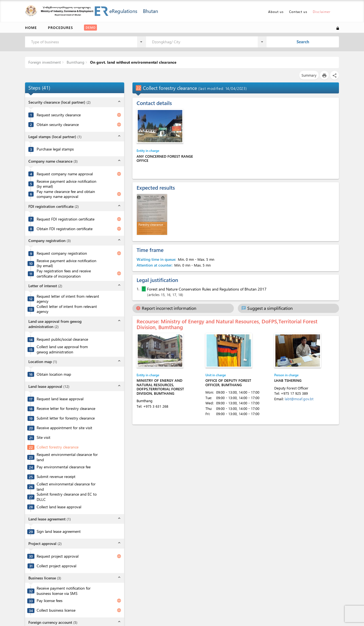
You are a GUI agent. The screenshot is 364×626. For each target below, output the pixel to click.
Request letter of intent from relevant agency (68, 299)
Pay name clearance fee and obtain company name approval (66, 194)
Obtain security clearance (58, 125)
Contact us (298, 12)
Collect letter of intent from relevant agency (67, 309)
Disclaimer (322, 12)
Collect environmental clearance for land (66, 487)
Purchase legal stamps (55, 149)
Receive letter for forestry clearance (66, 409)
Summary (309, 75)
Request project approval (58, 556)
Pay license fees (50, 601)
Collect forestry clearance (58, 447)
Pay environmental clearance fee (64, 467)
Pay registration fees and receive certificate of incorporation (64, 274)
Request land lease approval (60, 399)
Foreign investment (45, 62)
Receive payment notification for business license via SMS (64, 591)
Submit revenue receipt (56, 477)
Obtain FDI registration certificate (65, 229)
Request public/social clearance (62, 339)
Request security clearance (59, 115)
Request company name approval (65, 174)
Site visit (44, 437)
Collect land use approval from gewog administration (62, 349)
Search (303, 42)
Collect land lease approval (59, 507)
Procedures (60, 27)
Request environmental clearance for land (67, 457)
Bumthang (75, 62)
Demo (91, 27)
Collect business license (56, 610)
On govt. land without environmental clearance (133, 62)
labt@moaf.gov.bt (299, 399)
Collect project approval (56, 566)
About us (276, 12)
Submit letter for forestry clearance (66, 418)
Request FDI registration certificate (66, 219)
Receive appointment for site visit (64, 428)
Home (31, 27)
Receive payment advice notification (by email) (66, 184)
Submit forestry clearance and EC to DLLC (67, 497)
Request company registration (62, 253)
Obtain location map (54, 374)
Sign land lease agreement (59, 531)
